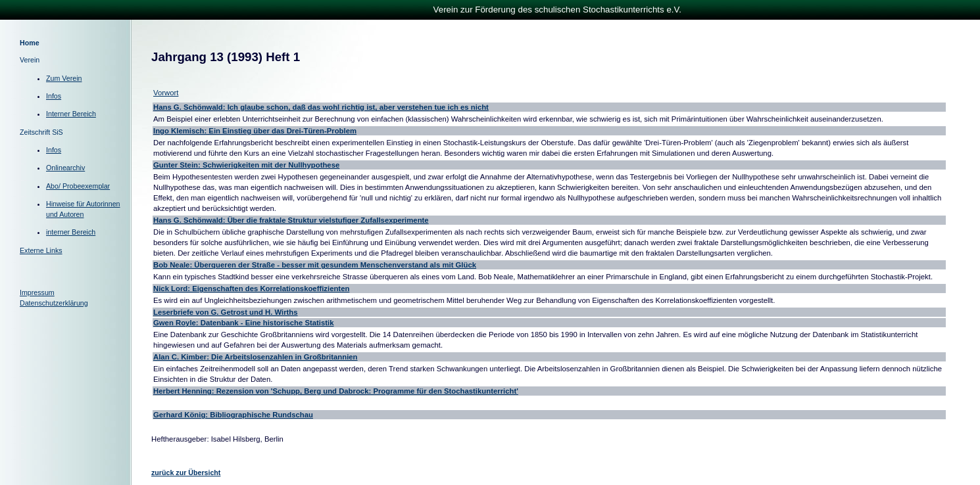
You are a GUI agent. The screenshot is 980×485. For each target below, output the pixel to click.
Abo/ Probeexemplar (78, 186)
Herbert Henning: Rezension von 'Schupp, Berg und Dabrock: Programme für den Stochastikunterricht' (336, 391)
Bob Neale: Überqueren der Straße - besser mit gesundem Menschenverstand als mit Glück (315, 265)
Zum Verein (64, 78)
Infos (54, 96)
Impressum (37, 292)
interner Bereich (71, 232)
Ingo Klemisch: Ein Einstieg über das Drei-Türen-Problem (255, 131)
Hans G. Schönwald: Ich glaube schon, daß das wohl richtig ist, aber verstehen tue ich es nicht (321, 107)
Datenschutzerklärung (54, 303)
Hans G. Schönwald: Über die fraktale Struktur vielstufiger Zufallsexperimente (291, 220)
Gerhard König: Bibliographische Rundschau (233, 415)
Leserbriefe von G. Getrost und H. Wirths (226, 312)
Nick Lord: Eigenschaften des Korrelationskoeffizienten (251, 289)
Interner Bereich (71, 114)
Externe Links (41, 250)
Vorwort (166, 93)
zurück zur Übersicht (186, 473)
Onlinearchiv (65, 168)
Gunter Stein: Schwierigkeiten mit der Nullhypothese (246, 165)
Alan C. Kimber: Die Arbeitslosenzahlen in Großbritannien (256, 357)
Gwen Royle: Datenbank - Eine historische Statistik (243, 323)
